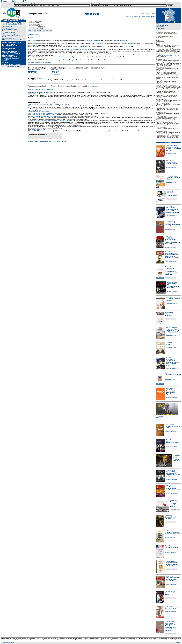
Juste (31, 14)
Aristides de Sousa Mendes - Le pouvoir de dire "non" (173, 149)
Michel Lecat (173, 502)
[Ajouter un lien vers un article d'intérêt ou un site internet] (55, 103)
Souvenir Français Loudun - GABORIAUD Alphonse (45, 113)
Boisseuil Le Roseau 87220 (141, 16)
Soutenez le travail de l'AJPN (14, 1)
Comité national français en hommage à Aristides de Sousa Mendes (50, 104)
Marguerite (67, 50)
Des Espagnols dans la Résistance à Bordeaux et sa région (174, 488)
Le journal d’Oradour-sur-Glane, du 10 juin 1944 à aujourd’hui (173, 330)
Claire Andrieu (169, 623)
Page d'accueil (4, 13)
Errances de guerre (172, 443)
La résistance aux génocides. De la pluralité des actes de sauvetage (172, 628)
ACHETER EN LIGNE (171, 154)
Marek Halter (169, 297)
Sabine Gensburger (170, 222)
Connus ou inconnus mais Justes (39, 106)
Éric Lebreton (169, 607)
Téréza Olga (176, 455)
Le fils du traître (170, 518)
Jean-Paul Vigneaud (171, 328)
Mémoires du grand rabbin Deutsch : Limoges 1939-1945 (171, 256)
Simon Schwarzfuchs (171, 253)
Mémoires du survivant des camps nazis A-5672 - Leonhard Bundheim (51, 121)
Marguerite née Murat (93, 41)
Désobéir (159, 418)
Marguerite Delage (34, 70)
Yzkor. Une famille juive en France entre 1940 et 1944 (173, 564)
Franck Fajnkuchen (171, 561)
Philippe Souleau (170, 161)
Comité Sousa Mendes (172, 146)
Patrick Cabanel (169, 425)
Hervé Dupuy (173, 501)
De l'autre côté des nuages (37, 129)
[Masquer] (37, 36)
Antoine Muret (124, 41)
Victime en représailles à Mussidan (40, 112)
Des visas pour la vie (172, 608)
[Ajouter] (41, 78)
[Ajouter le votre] (94, 86)
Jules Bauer (98, 44)
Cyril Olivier (169, 390)
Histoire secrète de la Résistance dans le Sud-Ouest (173, 579)
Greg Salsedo (170, 194)
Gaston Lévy (169, 267)
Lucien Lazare (169, 312)
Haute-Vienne (160, 28)
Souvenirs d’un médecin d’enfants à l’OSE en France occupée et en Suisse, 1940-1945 (172, 271)
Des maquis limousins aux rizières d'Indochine (172, 533)
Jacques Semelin (170, 591)
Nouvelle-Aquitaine (162, 25)
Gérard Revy (169, 516)
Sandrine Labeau (171, 472)
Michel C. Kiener (170, 208)
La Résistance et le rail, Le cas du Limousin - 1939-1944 (173, 211)
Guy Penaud (169, 576)
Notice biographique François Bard (171, 55)
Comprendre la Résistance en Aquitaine (171, 392)
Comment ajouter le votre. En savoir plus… (41, 89)
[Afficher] (37, 35)
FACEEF (169, 485)
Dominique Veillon (172, 284)
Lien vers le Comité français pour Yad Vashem (40, 62)
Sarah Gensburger (170, 624)
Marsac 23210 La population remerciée (41, 131)
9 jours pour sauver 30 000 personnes (173, 178)
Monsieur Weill (33, 45)
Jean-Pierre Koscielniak (172, 162)
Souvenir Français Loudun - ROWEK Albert (42, 115)
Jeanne (115, 41)
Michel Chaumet (170, 388)
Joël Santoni (160, 416)
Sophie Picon (169, 546)
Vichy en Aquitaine (172, 164)
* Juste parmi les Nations (7, 643)
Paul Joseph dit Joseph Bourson (39, 92)
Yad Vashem (148, 14)
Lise (142, 44)
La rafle (168, 344)
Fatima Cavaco (175, 457)
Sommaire (31, 35)
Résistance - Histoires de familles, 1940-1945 (174, 286)
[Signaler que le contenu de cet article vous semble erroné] (47, 141)
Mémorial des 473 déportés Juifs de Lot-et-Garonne (173, 475)
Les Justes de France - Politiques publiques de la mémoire (172, 224)
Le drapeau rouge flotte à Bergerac (174, 505)
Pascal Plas (169, 206)
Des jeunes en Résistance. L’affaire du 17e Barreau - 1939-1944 (173, 363)
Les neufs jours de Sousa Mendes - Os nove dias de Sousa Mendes (50, 116)
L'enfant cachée (172, 195)
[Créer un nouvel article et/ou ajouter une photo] (40, 31)
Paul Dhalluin (168, 531)
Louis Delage (32, 41)
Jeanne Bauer (55, 71)
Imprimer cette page (14, 66)
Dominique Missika (172, 282)
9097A (153, 14)
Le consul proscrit (176, 460)
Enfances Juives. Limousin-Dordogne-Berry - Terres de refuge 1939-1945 (173, 242)
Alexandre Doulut (171, 470)
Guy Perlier (169, 343)
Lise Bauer (54, 73)
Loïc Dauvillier (170, 191)
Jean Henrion (168, 373)
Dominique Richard (170, 517)
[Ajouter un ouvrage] (168, 635)
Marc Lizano (170, 193)
